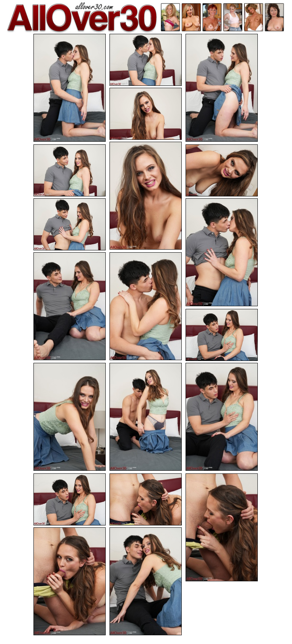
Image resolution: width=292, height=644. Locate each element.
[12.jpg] (222, 335)
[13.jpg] (70, 417)
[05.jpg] (146, 196)
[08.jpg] (70, 224)
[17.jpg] (146, 499)
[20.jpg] (146, 581)
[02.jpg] (146, 60)
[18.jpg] (222, 527)
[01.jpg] (70, 88)
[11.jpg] (146, 306)
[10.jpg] (70, 306)
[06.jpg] (70, 170)
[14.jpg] (146, 417)
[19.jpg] (70, 581)
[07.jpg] (222, 170)
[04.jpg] (146, 114)
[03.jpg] (222, 88)
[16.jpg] (70, 499)
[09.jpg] (222, 252)
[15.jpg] (222, 417)
